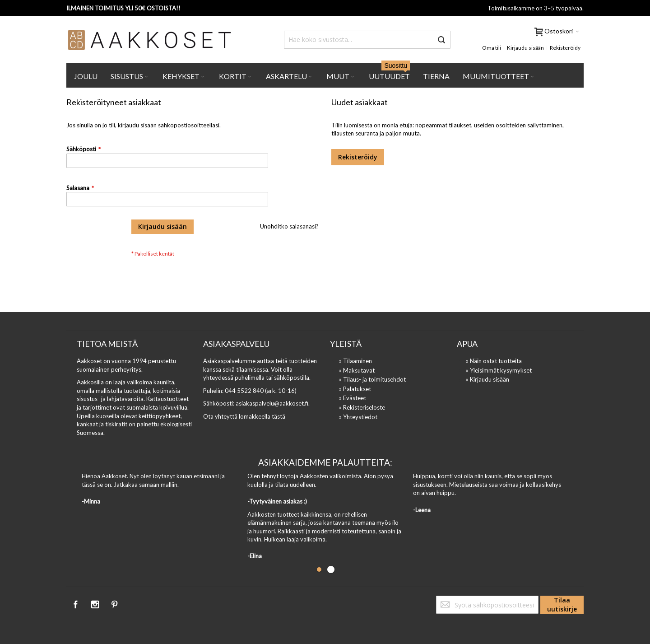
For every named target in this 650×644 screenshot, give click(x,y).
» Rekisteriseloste (362, 407)
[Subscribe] (562, 605)
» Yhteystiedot (358, 417)
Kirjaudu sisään (525, 48)
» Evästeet (353, 398)
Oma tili (492, 48)
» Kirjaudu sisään (487, 379)
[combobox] (367, 40)
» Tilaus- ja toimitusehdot (372, 379)
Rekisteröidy (565, 48)
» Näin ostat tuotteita (494, 361)
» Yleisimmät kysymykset (499, 370)
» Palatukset (355, 389)
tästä (279, 416)
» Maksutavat (357, 370)
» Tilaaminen (355, 361)
